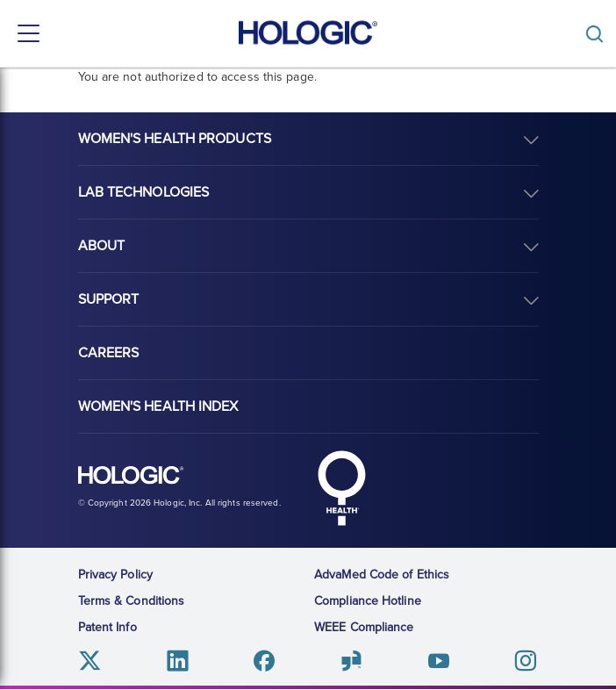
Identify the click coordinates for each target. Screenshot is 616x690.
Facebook (265, 661)
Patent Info (107, 627)
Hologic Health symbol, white (342, 488)
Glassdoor (351, 661)
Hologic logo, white (131, 476)
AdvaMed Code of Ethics (382, 575)
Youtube (438, 661)
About (102, 246)
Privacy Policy (115, 575)
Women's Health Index (158, 406)
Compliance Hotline (368, 601)
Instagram (525, 661)
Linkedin (178, 661)
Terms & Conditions (132, 601)
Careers (109, 353)
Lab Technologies (144, 192)
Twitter (91, 661)
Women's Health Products (175, 139)
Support (109, 299)
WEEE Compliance (364, 627)
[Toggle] (598, 34)
